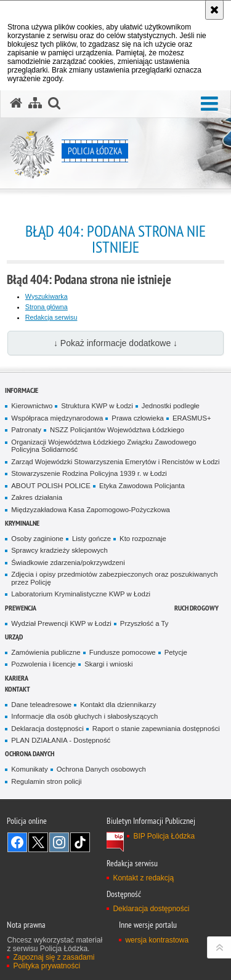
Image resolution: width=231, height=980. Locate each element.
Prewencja (21, 608)
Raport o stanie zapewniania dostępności (156, 729)
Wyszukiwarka (47, 296)
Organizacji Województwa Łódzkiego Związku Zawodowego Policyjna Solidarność (103, 446)
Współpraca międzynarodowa (57, 418)
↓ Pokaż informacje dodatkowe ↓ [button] (115, 343)
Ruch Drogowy (197, 608)
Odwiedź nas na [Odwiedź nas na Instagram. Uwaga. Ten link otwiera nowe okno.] (59, 842)
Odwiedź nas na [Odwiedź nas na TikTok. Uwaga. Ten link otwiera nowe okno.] (80, 842)
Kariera (17, 678)
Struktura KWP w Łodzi (97, 406)
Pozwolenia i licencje (43, 664)
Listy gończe (91, 539)
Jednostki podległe (171, 406)
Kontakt (18, 689)
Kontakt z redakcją (143, 878)
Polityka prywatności (47, 966)
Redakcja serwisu (51, 317)
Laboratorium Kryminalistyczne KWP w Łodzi (81, 594)
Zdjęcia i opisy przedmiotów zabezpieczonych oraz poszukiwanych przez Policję (114, 578)
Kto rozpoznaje (143, 539)
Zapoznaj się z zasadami (54, 957)
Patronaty (26, 430)
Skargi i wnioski (108, 664)
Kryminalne (22, 523)
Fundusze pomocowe (123, 652)
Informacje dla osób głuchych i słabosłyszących (84, 716)
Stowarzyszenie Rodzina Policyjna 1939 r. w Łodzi (89, 473)
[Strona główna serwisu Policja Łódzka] (16, 103)
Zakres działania (37, 497)
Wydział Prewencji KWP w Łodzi (61, 623)
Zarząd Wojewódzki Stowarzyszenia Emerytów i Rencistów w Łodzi (115, 462)
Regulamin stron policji (46, 781)
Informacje (22, 390)
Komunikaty (29, 769)
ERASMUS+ (192, 418)
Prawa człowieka (138, 418)
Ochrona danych (30, 753)
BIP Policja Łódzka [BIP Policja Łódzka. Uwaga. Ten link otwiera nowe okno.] (164, 836)
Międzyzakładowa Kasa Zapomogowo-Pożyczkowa (91, 510)
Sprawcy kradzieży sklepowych (59, 550)
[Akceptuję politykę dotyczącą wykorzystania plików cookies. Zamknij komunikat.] (214, 10)
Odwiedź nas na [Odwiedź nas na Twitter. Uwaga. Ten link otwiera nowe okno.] (38, 842)
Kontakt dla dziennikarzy (118, 705)
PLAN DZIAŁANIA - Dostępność (61, 740)
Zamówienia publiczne (46, 652)
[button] (209, 104)
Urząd (14, 637)
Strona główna (47, 307)
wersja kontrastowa (157, 940)
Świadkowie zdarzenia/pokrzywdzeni (68, 563)
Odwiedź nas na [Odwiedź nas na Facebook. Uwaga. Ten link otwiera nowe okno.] (17, 842)
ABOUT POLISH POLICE (51, 486)
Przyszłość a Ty (144, 623)
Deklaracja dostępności (47, 729)
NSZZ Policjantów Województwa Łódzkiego (117, 430)
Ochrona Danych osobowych (101, 769)
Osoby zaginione (37, 539)
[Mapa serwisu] (35, 103)
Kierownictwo (32, 406)
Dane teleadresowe (41, 705)
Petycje (176, 652)
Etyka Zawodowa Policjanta (142, 486)
